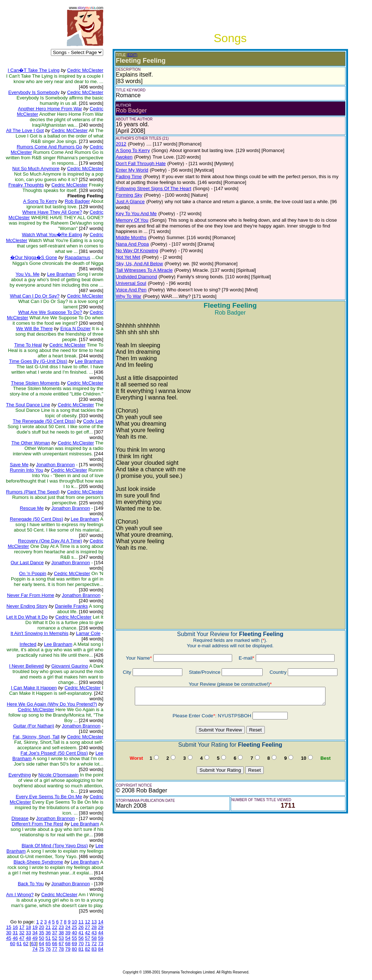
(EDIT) (132, 55)
